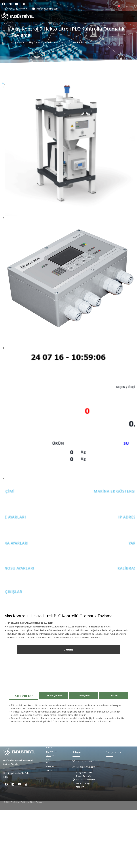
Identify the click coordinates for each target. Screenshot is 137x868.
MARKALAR (50, 861)
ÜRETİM (50, 854)
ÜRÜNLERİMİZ (51, 850)
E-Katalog (69, 708)
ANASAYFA (50, 843)
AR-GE (48, 858)
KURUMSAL (51, 846)
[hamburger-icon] (133, 17)
